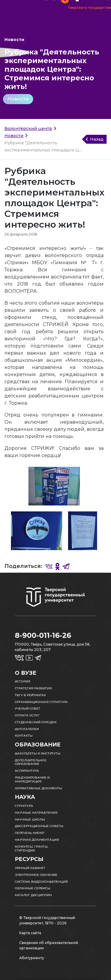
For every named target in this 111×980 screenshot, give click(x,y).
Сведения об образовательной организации (49, 945)
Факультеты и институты (38, 753)
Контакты (24, 736)
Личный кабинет (30, 868)
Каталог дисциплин (33, 895)
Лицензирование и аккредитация (32, 779)
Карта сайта (30, 933)
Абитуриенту (32, 958)
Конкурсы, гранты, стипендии (32, 849)
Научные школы (30, 819)
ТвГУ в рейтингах (30, 695)
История (22, 681)
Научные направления (36, 813)
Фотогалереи (27, 729)
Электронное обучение (36, 875)
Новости (18, 99)
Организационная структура (41, 702)
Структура (24, 806)
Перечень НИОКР (29, 833)
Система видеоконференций (41, 882)
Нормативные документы (38, 788)
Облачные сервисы (33, 888)
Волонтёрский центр (28, 129)
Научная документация (37, 840)
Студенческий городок (36, 722)
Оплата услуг (27, 715)
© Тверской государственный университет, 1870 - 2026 (47, 920)
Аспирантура (27, 771)
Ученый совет (28, 709)
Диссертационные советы (39, 826)
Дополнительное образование (31, 762)
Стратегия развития (33, 688)
